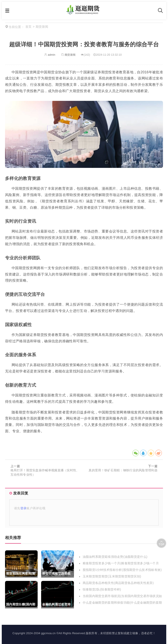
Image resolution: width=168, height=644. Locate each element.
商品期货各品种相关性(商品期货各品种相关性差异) (118, 583)
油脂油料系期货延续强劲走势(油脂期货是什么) (115, 557)
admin (50, 55)
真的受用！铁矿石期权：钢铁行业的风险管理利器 (123, 470)
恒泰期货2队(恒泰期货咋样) (102, 589)
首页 (29, 27)
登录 (24, 508)
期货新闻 (68, 55)
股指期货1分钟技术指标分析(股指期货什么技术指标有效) (122, 570)
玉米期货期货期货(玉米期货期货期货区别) (112, 576)
